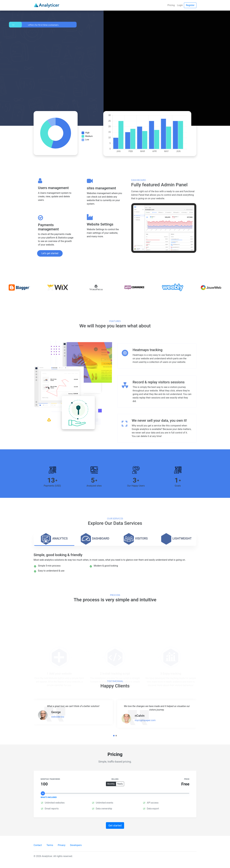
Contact (38, 845)
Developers (76, 845)
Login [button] (180, 5)
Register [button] (190, 5)
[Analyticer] (46, 5)
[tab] (54, 588)
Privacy (62, 845)
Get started (115, 825)
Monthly (112, 784)
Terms (50, 845)
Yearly (121, 784)
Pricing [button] (171, 5)
